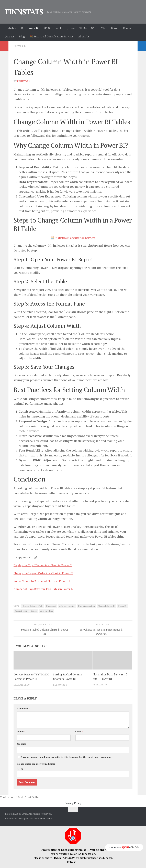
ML (103, 28)
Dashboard (51, 606)
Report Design (21, 611)
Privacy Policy (73, 807)
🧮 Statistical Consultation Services (51, 36)
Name (21, 735)
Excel (58, 28)
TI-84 (83, 28)
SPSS (47, 28)
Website (22, 748)
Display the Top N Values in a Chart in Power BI (46, 565)
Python (70, 28)
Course (127, 28)
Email (79, 735)
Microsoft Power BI (107, 606)
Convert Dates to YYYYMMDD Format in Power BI (29, 678)
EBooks (114, 28)
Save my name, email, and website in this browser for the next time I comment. (67, 761)
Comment (23, 712)
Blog (22, 36)
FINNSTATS (24, 12)
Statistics (11, 28)
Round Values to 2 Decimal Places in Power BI (45, 581)
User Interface (47, 611)
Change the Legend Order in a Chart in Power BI (47, 573)
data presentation (67, 606)
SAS (94, 28)
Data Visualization (87, 606)
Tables (34, 611)
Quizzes (10, 36)
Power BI (33, 28)
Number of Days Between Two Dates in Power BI (47, 589)
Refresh (72, 866)
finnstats (24, 81)
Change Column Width (33, 606)
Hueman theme (45, 823)
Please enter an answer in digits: (36, 768)
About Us (84, 36)
